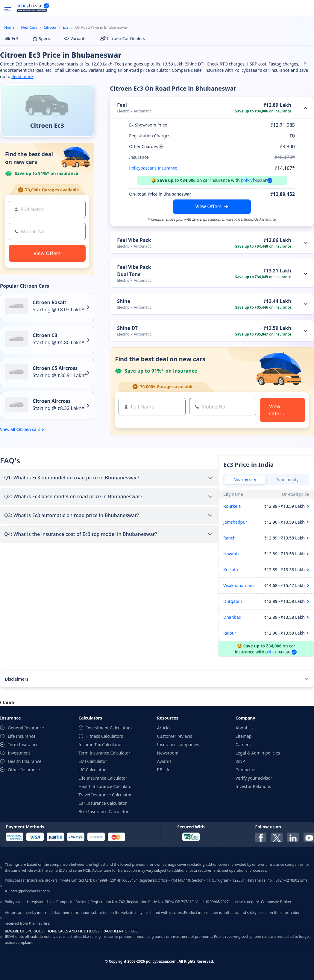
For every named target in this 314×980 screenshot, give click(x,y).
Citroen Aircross (52, 401)
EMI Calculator (93, 761)
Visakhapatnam (239, 585)
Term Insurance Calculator (104, 753)
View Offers (208, 206)
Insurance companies (178, 744)
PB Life (164, 770)
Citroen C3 (45, 335)
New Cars (29, 27)
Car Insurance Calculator (103, 803)
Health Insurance (25, 761)
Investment (19, 753)
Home (9, 27)
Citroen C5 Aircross (55, 368)
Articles (164, 728)
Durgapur (233, 601)
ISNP (240, 761)
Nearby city (245, 480)
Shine (124, 301)
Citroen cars (28, 429)
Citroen (50, 27)
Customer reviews (175, 736)
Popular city (287, 480)
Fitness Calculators (105, 736)
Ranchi (230, 538)
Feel (122, 105)
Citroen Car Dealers (123, 38)
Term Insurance (23, 744)
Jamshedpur (235, 522)
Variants (75, 38)
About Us (245, 728)
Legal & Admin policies (258, 753)
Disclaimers (17, 679)
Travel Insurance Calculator (105, 795)
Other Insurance (24, 770)
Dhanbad (232, 617)
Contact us (246, 770)
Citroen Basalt (50, 302)
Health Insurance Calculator (106, 786)
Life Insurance (22, 736)
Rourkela (232, 506)
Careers (243, 744)
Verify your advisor (254, 778)
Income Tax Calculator (100, 744)
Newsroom (168, 753)
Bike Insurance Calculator (103, 811)
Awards (164, 761)
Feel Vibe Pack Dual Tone (134, 271)
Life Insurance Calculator (103, 778)
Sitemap (244, 736)
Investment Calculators (109, 728)
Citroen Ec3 (47, 125)
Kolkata (231, 570)
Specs (41, 38)
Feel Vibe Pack (134, 240)
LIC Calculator (92, 770)
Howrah (231, 554)
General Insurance (26, 728)
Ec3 (66, 27)
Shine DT (127, 328)
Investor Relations (253, 786)
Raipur (230, 633)
